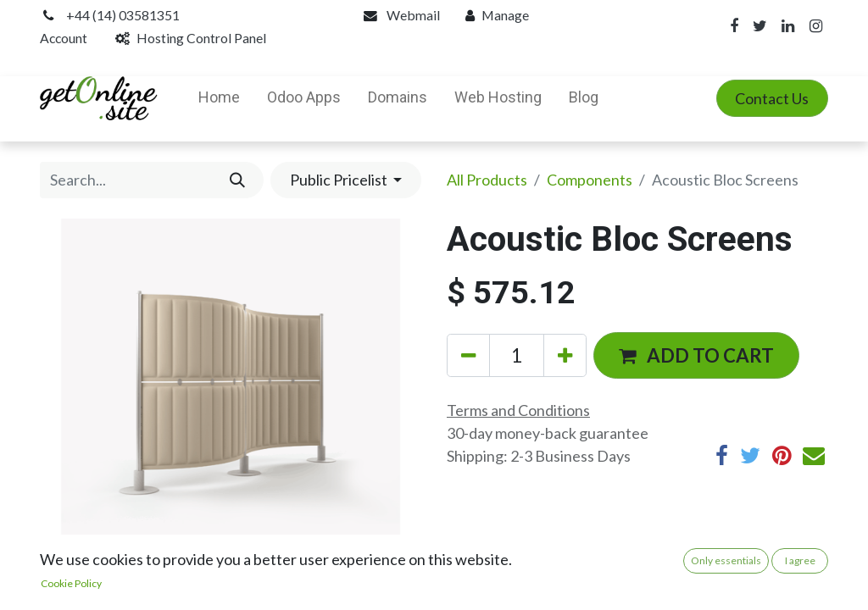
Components (590, 180)
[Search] (237, 180)
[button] (696, 355)
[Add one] (565, 355)
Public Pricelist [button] (340, 180)
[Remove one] (468, 355)
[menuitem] (219, 98)
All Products (487, 180)
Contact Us (772, 98)
